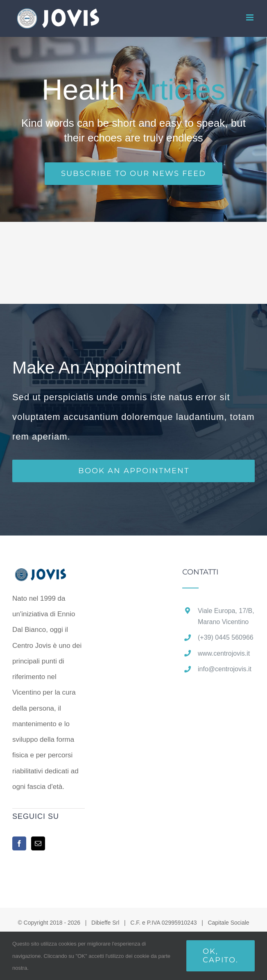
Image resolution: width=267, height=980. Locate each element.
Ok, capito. (221, 956)
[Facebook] (19, 843)
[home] (49, 576)
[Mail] (38, 843)
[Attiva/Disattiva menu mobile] (250, 17)
